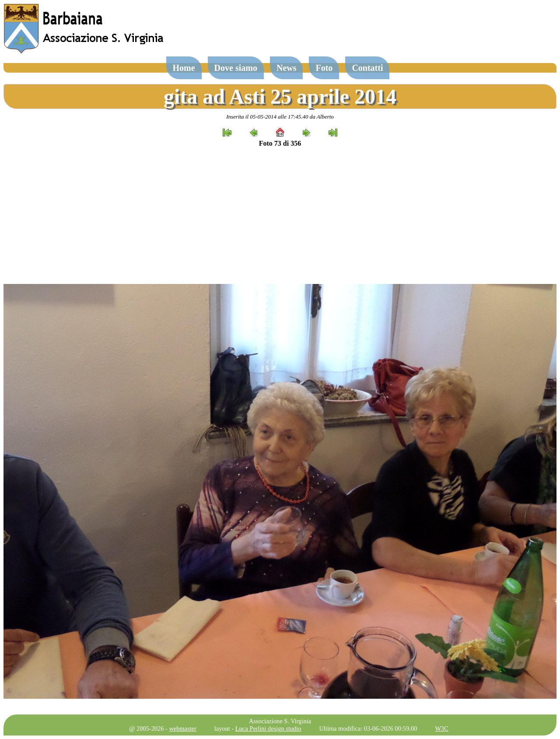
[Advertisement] (280, 216)
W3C (441, 728)
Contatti (367, 68)
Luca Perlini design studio (268, 728)
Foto (324, 68)
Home (184, 68)
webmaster (182, 728)
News (287, 68)
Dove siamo (236, 68)
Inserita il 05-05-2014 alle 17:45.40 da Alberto (280, 117)
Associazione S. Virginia (280, 721)
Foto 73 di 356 (280, 143)
